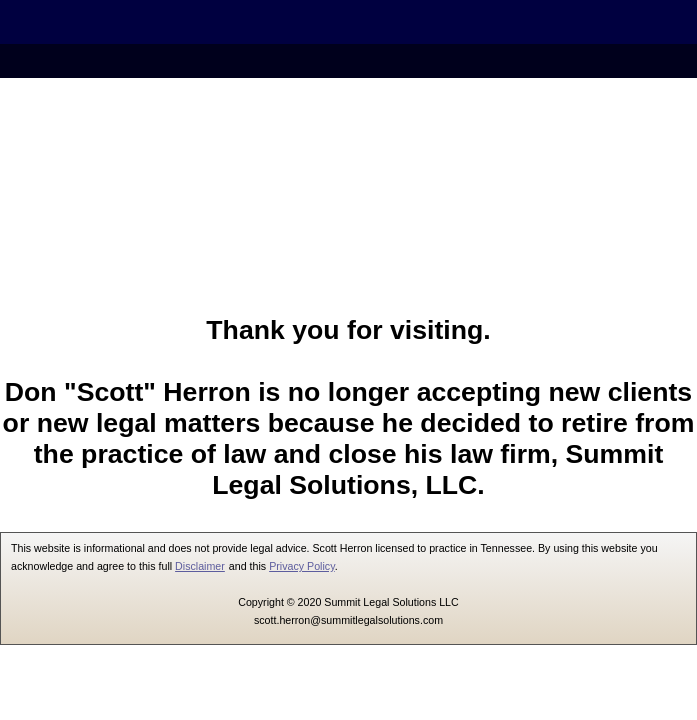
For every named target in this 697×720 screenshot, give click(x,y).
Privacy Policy (302, 566)
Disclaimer (200, 566)
